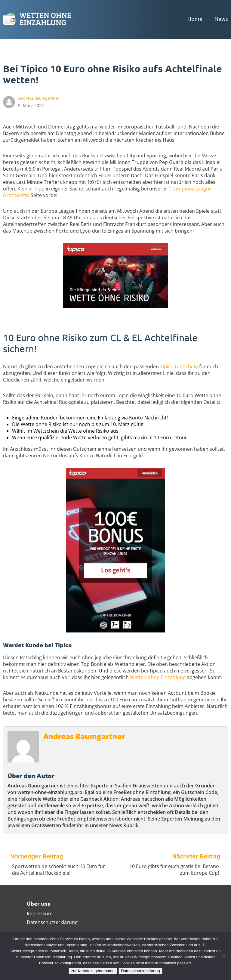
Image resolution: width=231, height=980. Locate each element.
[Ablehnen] (223, 956)
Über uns (38, 903)
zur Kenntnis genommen (93, 971)
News (221, 19)
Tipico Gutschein (179, 366)
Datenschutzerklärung (52, 922)
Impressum (40, 914)
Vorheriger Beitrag (33, 856)
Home (195, 19)
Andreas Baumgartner (84, 736)
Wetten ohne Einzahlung (158, 677)
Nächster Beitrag (200, 856)
